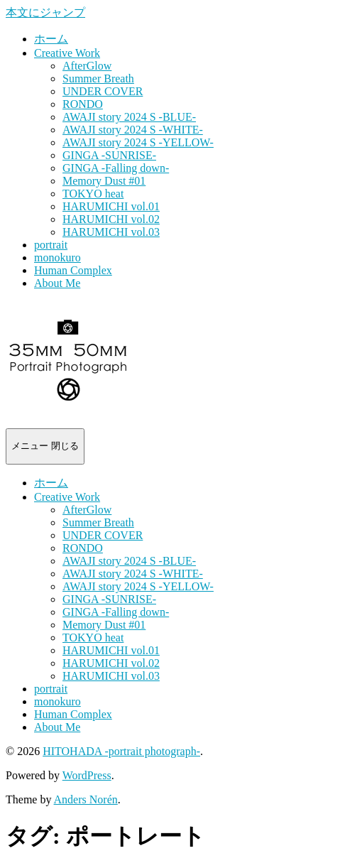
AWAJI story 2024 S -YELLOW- (138, 142)
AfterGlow (87, 66)
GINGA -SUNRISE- (109, 155)
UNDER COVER (103, 91)
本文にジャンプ (45, 12)
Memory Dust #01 (104, 181)
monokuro (57, 257)
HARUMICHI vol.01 (111, 206)
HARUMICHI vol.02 (111, 219)
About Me (57, 283)
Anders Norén (86, 799)
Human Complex (73, 270)
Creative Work (67, 53)
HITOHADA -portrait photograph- (121, 751)
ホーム (51, 39)
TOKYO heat (93, 194)
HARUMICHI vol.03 (111, 232)
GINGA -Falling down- (116, 168)
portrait (51, 245)
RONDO (83, 104)
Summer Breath (98, 78)
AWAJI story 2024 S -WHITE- (133, 130)
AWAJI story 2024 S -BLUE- (129, 117)
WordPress (87, 775)
